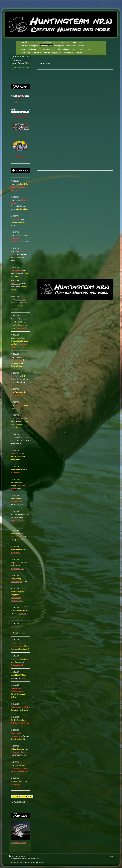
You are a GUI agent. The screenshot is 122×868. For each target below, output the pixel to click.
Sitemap (23, 857)
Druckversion (14, 857)
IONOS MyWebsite (32, 862)
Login (112, 856)
